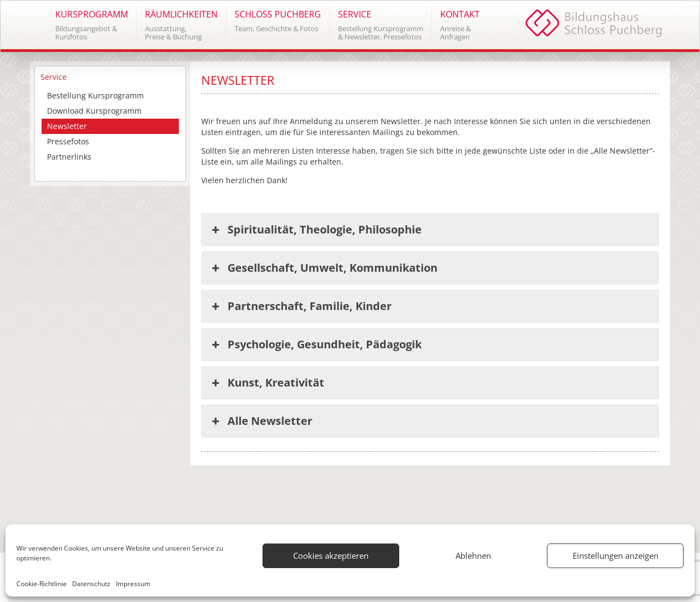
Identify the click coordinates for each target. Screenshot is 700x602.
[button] (91, 25)
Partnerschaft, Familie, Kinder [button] (301, 306)
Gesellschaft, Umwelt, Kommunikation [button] (324, 268)
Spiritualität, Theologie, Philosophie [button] (316, 230)
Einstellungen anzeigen (616, 556)
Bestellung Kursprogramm (95, 95)
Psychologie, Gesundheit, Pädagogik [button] (316, 344)
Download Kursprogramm (94, 111)
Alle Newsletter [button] (261, 421)
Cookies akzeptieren (331, 556)
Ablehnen (473, 556)
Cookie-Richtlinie (42, 584)
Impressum (133, 584)
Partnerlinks (69, 157)
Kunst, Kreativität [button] (267, 383)
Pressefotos (68, 141)
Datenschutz (91, 584)
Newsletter (67, 126)
